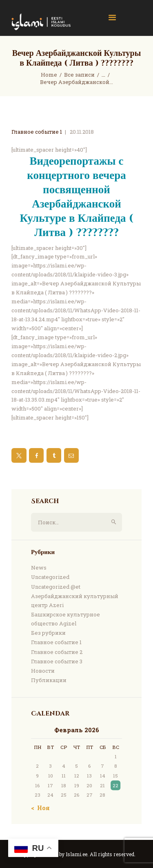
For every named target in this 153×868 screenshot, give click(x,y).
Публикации (49, 680)
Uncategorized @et (56, 587)
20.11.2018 (82, 132)
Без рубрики (48, 633)
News (39, 568)
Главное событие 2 (57, 652)
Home (49, 75)
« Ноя (41, 808)
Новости (43, 671)
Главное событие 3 (57, 661)
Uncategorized (50, 577)
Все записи (79, 75)
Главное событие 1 (37, 132)
